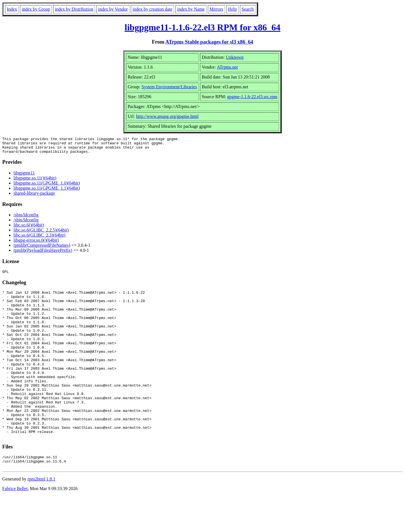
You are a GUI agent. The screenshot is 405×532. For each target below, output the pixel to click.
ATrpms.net (227, 67)
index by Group (36, 9)
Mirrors (216, 9)
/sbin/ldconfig (26, 218)
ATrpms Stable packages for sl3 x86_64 (209, 42)
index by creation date (152, 9)
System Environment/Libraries (169, 87)
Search (248, 9)
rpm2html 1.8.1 (41, 515)
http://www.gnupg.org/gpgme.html (167, 116)
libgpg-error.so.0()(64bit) (36, 243)
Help (232, 9)
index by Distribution (74, 9)
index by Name (191, 9)
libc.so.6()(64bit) (29, 228)
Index (12, 9)
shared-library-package (34, 197)
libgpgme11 (24, 176)
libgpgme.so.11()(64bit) (35, 181)
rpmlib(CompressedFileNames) (42, 249)
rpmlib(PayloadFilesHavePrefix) (43, 254)
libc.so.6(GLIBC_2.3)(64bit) (39, 238)
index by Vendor (113, 9)
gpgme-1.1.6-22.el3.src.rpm (252, 97)
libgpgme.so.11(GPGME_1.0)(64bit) (47, 186)
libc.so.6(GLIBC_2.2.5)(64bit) (41, 233)
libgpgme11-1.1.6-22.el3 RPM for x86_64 (202, 27)
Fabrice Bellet (15, 525)
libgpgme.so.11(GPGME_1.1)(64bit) (47, 191)
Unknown (235, 57)
